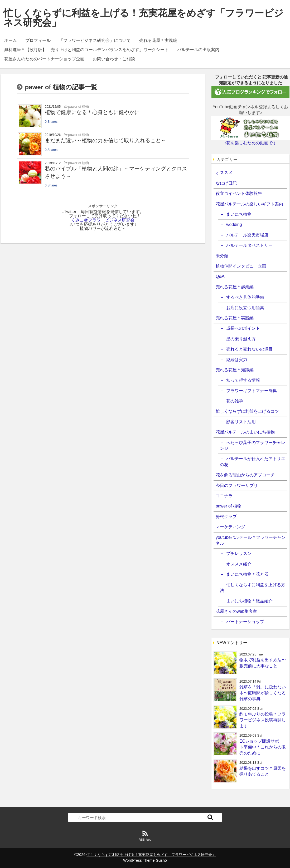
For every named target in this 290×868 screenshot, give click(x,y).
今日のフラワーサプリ (237, 485)
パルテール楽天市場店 (247, 235)
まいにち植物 (239, 214)
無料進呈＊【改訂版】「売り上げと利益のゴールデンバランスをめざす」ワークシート (86, 50)
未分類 (222, 256)
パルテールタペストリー (249, 245)
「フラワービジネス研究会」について (95, 40)
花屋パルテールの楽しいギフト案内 (249, 204)
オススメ (224, 173)
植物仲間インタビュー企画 (241, 266)
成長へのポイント (243, 328)
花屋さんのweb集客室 (236, 611)
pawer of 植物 (229, 506)
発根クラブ (226, 517)
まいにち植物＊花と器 (247, 574)
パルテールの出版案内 (198, 50)
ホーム (11, 40)
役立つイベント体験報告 (239, 193)
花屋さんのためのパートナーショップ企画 (44, 59)
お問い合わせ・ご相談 (114, 59)
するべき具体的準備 (245, 297)
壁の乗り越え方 (241, 339)
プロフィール (38, 40)
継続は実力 (237, 360)
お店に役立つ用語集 (245, 308)
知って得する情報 (243, 380)
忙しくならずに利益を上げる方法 (253, 588)
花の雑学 (235, 401)
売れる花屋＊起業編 (235, 287)
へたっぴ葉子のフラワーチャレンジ (253, 445)
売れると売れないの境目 (249, 349)
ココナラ (224, 496)
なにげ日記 (226, 183)
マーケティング (230, 527)
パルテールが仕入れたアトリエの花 (253, 462)
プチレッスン (239, 553)
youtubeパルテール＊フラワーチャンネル (251, 540)
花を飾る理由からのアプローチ (245, 475)
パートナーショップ (245, 622)
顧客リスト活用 (241, 422)
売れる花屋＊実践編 (158, 40)
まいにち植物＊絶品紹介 (249, 601)
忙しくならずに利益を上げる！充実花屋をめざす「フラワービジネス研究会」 (143, 18)
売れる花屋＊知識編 (235, 370)
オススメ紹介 (239, 564)
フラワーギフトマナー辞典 (252, 391)
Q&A (220, 276)
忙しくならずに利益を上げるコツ (247, 411)
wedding (234, 225)
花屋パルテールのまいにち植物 (245, 432)
